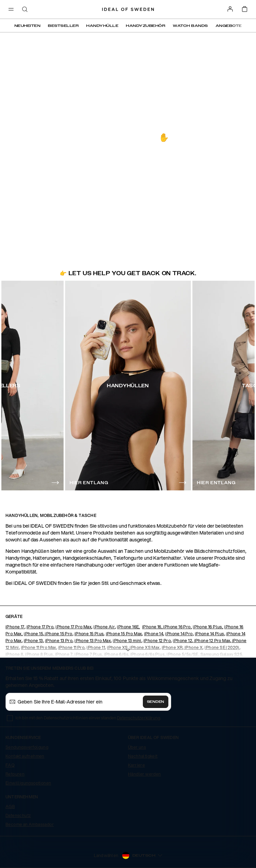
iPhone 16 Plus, (208, 627)
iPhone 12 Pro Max (212, 641)
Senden (156, 702)
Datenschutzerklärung (139, 718)
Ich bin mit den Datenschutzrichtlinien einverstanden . (88, 718)
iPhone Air (104, 627)
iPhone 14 (154, 634)
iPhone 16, (153, 627)
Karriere (136, 765)
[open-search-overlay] (25, 10)
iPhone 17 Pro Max (73, 627)
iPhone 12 (183, 641)
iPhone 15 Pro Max (124, 634)
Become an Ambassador (30, 824)
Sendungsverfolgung (27, 747)
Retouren (15, 774)
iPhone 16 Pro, (178, 627)
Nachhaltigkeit (143, 756)
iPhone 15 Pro (58, 634)
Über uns (137, 747)
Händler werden (145, 774)
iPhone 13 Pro (59, 641)
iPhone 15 (33, 634)
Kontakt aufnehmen (25, 756)
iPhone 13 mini (127, 641)
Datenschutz (18, 815)
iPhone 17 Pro (40, 627)
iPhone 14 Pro (179, 634)
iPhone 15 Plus (89, 634)
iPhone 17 (15, 627)
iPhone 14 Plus (210, 634)
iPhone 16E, (128, 627)
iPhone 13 (33, 641)
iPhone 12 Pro (157, 641)
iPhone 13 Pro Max (93, 641)
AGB (10, 806)
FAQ (10, 765)
